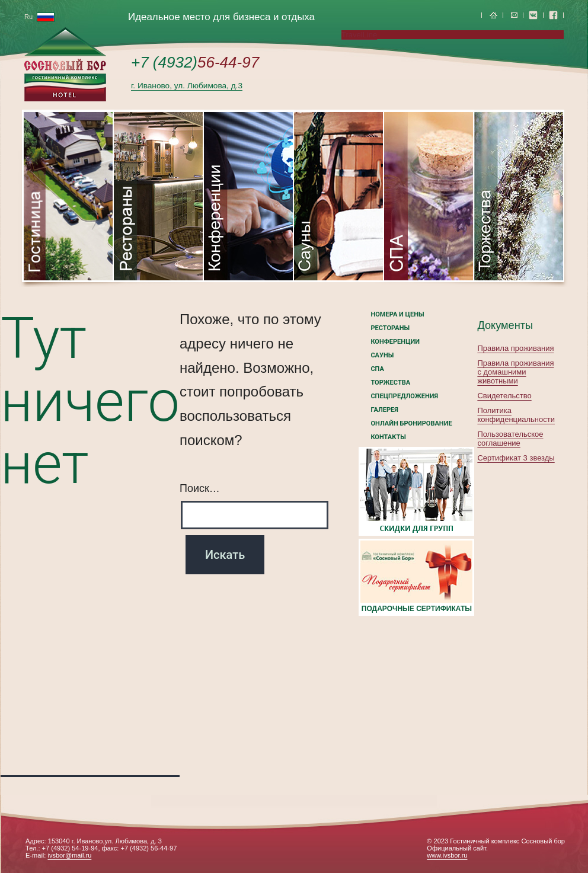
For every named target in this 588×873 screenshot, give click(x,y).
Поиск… (200, 488)
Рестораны (390, 328)
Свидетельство (504, 396)
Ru (39, 17)
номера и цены (397, 314)
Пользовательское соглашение (510, 439)
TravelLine (359, 35)
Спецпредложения (404, 396)
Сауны (382, 355)
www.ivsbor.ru (447, 855)
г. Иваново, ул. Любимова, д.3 (187, 86)
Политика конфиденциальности (516, 415)
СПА (377, 369)
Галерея (384, 410)
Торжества (390, 383)
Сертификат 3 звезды (516, 458)
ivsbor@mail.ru (69, 855)
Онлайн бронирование (411, 423)
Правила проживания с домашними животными (515, 372)
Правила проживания (515, 348)
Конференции (395, 342)
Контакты (388, 437)
